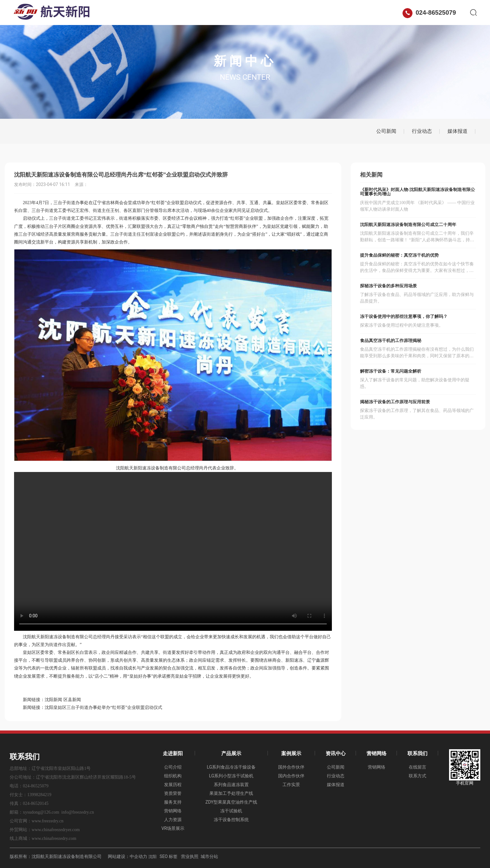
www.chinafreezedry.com (54, 838)
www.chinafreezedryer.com (56, 830)
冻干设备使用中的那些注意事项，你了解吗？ (404, 316)
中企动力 (138, 856)
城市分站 (209, 856)
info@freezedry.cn (77, 812)
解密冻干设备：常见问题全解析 (391, 371)
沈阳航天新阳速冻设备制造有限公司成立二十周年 (408, 225)
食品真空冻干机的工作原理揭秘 (391, 341)
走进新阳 (168, 13)
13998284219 (39, 795)
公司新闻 (386, 131)
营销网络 (312, 13)
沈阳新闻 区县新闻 (63, 700)
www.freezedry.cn (47, 821)
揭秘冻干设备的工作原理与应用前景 (395, 402)
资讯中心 (276, 13)
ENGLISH (384, 13)
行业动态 (422, 131)
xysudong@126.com (41, 812)
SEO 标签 (169, 856)
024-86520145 (36, 803)
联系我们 (348, 13)
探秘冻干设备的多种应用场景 (388, 286)
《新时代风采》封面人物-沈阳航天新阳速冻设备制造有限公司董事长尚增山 (418, 192)
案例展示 (240, 13)
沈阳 (152, 857)
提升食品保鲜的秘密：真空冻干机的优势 (399, 255)
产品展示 (204, 13)
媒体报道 (457, 131)
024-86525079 (429, 13)
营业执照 (190, 856)
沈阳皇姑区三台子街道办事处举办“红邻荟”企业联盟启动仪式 (103, 707)
